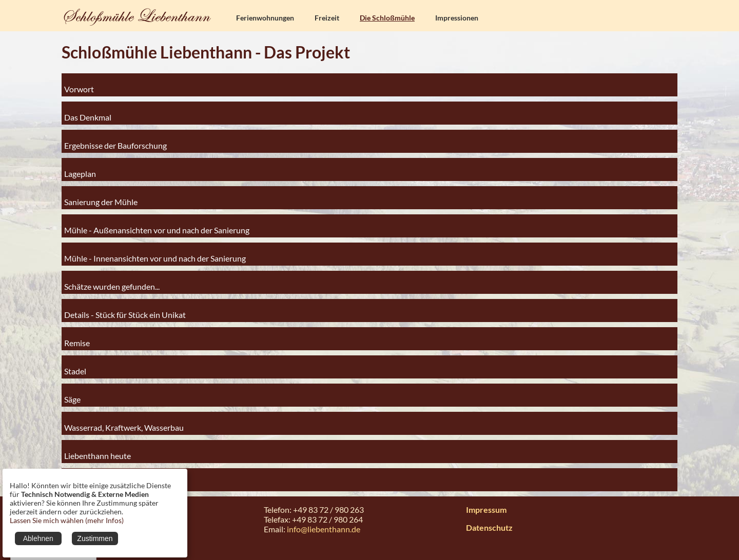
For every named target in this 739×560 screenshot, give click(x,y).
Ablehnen (38, 538)
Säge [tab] (72, 395)
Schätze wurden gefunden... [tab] (112, 282)
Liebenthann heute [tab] (98, 452)
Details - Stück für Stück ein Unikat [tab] (125, 311)
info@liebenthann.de (324, 529)
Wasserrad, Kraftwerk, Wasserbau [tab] (124, 423)
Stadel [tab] (75, 367)
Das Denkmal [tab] (88, 113)
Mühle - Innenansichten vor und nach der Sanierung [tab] (155, 254)
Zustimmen (95, 538)
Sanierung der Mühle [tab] (101, 198)
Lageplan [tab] (80, 169)
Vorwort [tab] (79, 85)
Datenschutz (489, 527)
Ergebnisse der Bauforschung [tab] (115, 141)
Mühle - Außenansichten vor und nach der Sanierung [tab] (157, 226)
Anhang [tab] (78, 480)
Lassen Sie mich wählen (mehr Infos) (67, 520)
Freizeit (327, 18)
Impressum (486, 509)
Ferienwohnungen (265, 18)
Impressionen (457, 18)
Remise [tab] (77, 339)
